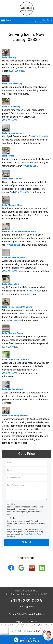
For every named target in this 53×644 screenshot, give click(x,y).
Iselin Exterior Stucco (12, 173)
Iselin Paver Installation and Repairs (19, 225)
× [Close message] (41, 628)
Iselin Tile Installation (12, 383)
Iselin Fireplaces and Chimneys (17, 301)
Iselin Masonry (9, 51)
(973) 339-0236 (39, 20)
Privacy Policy (28, 532)
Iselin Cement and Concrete (15, 353)
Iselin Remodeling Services (15, 410)
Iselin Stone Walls (11, 278)
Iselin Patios (8, 150)
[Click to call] (26, 640)
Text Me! (13, 502)
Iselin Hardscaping (11, 100)
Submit (26, 540)
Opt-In (12, 516)
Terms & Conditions (34, 612)
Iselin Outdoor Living (12, 78)
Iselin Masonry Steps (12, 199)
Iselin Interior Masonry (13, 127)
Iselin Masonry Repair (13, 327)
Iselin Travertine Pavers (13, 252)
